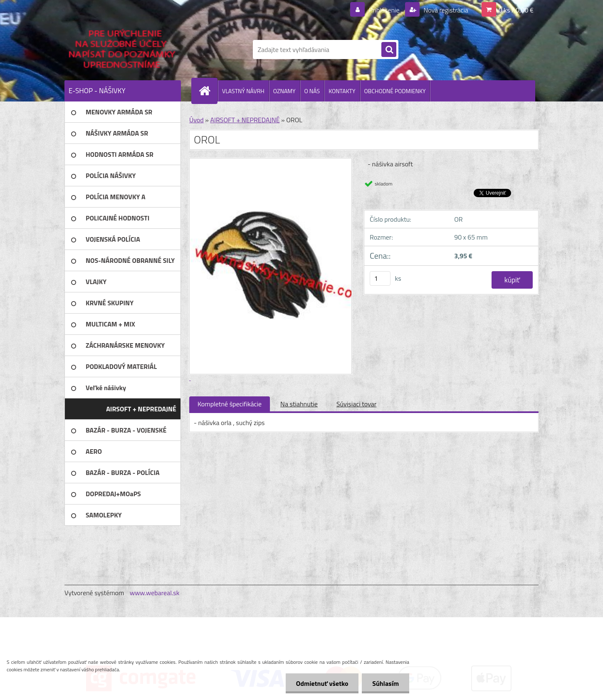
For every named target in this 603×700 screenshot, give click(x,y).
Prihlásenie (384, 10)
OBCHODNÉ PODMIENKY (395, 91)
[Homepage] (208, 91)
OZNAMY (284, 91)
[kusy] (380, 278)
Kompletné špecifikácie (230, 404)
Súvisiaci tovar (356, 404)
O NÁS (312, 91)
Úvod (196, 120)
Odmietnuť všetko (322, 683)
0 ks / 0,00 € (516, 10)
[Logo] (122, 49)
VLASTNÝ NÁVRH (243, 91)
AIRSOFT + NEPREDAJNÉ (245, 120)
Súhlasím (386, 683)
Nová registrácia (445, 10)
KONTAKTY (342, 91)
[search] (389, 50)
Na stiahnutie (299, 404)
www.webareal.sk (155, 593)
